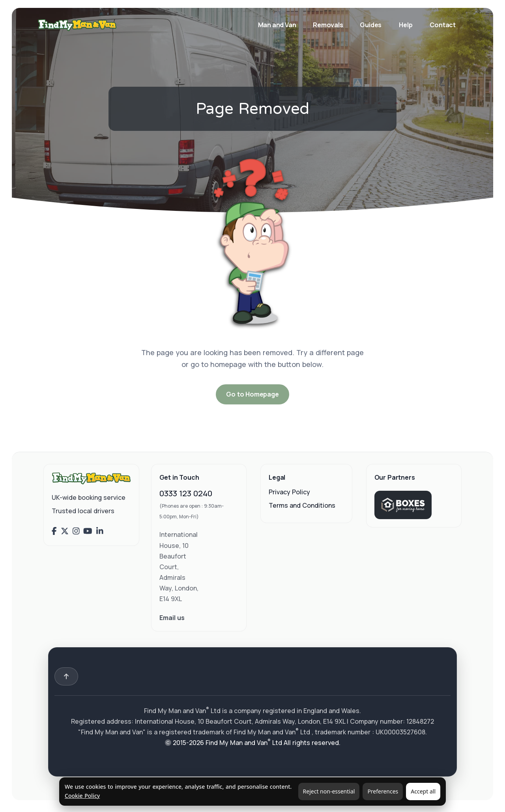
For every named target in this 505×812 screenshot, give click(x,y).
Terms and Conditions (302, 505)
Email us (172, 618)
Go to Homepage (252, 394)
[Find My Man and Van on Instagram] (76, 531)
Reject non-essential (329, 791)
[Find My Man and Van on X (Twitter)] (65, 531)
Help (406, 25)
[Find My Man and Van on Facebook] (54, 531)
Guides (371, 25)
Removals (328, 25)
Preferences (383, 791)
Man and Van (278, 25)
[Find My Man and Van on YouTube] (88, 531)
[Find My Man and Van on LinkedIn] (100, 531)
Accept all (423, 791)
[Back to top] (66, 676)
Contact (443, 25)
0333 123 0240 (186, 493)
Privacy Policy (289, 492)
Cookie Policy (82, 796)
